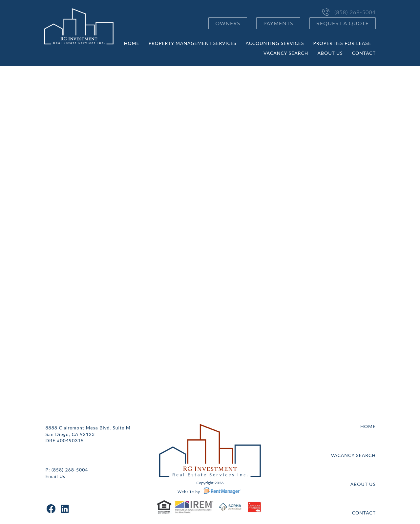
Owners (228, 23)
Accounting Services (275, 43)
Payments (278, 23)
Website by (210, 492)
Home (132, 43)
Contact (364, 53)
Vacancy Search (286, 53)
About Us (330, 53)
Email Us (56, 476)
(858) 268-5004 (355, 12)
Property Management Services (193, 43)
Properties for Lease (342, 43)
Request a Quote (343, 23)
